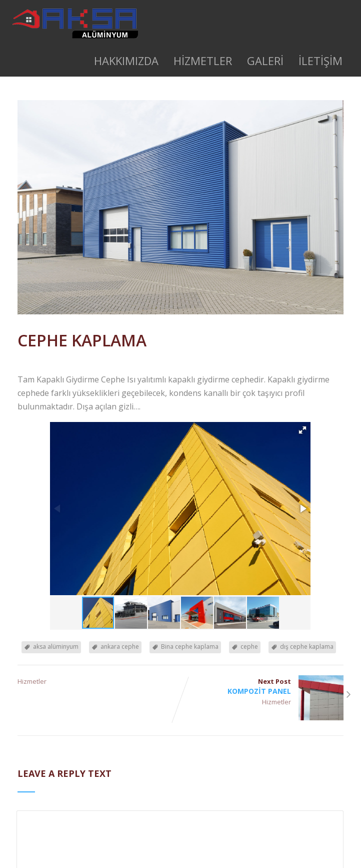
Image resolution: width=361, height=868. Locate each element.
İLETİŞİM (320, 61)
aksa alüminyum (56, 646)
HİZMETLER (203, 61)
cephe (249, 646)
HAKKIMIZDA (126, 61)
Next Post (262, 686)
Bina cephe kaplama (190, 646)
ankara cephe (120, 646)
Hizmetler (32, 681)
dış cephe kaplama (307, 646)
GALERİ (265, 61)
